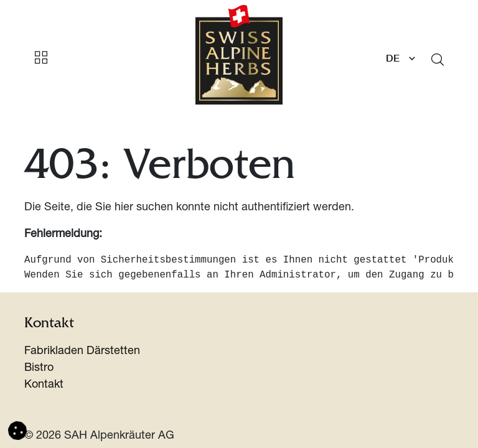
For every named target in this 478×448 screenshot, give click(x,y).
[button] (17, 431)
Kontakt (44, 385)
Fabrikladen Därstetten (82, 352)
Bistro (39, 368)
